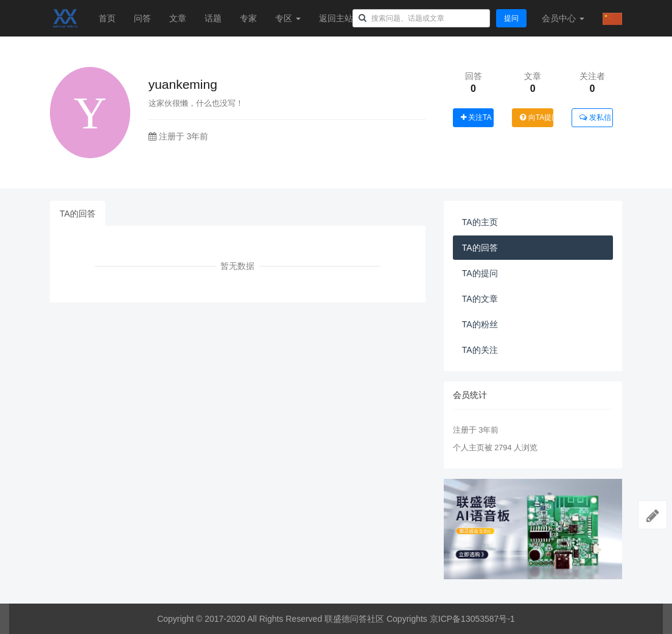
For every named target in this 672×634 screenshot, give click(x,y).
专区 (288, 18)
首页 (107, 18)
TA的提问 (480, 273)
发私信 (595, 117)
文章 (178, 18)
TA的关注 (480, 350)
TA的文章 (480, 299)
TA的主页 (480, 222)
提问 (511, 18)
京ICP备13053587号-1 (472, 619)
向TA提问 (537, 117)
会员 (563, 18)
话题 (213, 18)
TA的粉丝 (480, 324)
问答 (142, 18)
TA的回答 (78, 214)
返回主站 (336, 18)
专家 (248, 18)
